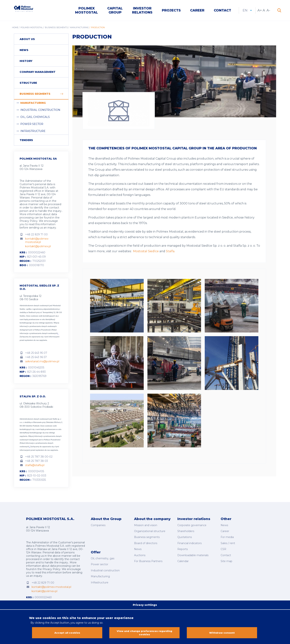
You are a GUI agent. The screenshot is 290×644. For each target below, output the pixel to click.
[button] (117, 283)
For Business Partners (148, 557)
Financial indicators (189, 541)
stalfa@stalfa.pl (35, 466)
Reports (183, 546)
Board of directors (146, 541)
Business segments (56, 28)
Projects (171, 11)
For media (227, 536)
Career (197, 11)
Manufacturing (79, 28)
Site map (226, 557)
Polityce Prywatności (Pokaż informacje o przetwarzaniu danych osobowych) (40, 444)
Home (15, 28)
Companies (98, 526)
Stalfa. (170, 252)
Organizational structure (150, 531)
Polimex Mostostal (86, 11)
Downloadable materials (193, 551)
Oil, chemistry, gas (103, 553)
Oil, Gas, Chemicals (35, 118)
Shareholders (186, 531)
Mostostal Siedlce (146, 252)
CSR (223, 546)
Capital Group (115, 11)
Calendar (183, 557)
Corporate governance (192, 526)
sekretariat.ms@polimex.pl (42, 362)
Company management (38, 73)
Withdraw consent (222, 633)
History (26, 62)
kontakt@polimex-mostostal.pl (37, 241)
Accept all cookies (67, 633)
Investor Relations (142, 11)
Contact (222, 11)
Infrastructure (33, 132)
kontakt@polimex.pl (38, 247)
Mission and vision (146, 526)
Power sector (32, 125)
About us (27, 40)
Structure (28, 84)
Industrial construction (40, 111)
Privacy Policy (29, 222)
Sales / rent (228, 541)
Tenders (26, 141)
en (247, 11)
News (24, 51)
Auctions (140, 551)
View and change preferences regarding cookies (145, 633)
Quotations (185, 536)
